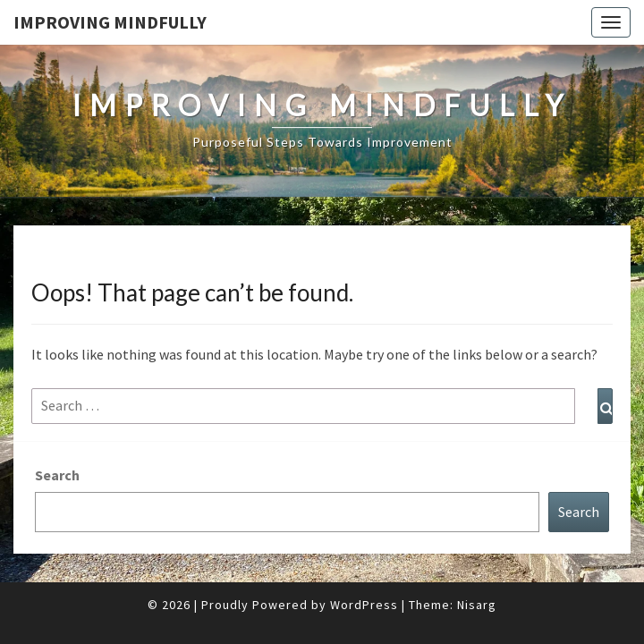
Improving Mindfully (110, 22)
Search (57, 430)
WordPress (364, 560)
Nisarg (477, 560)
